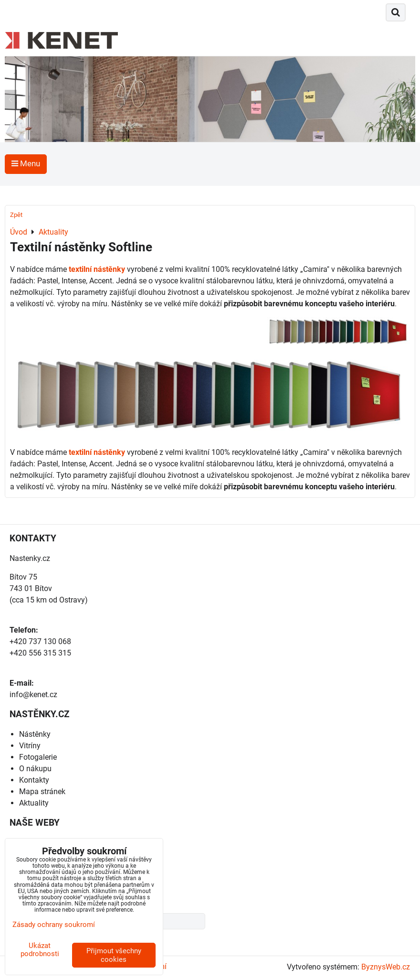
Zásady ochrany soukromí (54, 925)
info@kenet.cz (33, 695)
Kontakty (34, 780)
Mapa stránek (42, 792)
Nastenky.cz (30, 558)
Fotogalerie (38, 757)
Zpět (16, 215)
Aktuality (34, 803)
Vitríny (30, 746)
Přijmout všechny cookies (114, 955)
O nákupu (35, 769)
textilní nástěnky (97, 269)
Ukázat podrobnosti (40, 950)
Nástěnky (35, 734)
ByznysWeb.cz (386, 967)
